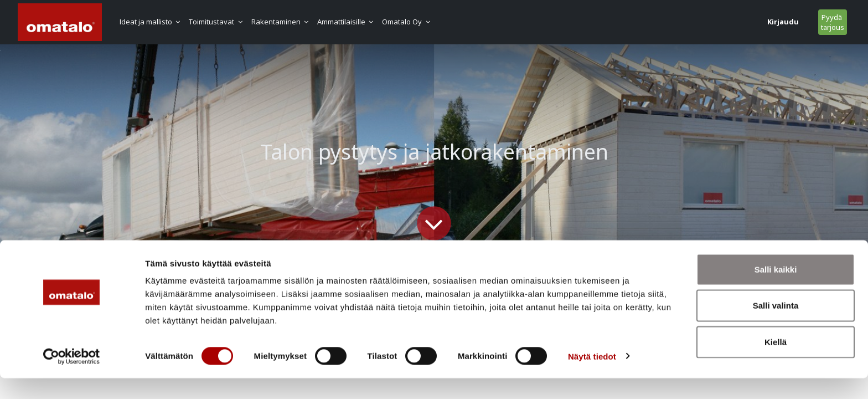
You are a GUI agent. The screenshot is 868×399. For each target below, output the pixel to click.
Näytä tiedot (592, 377)
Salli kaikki (776, 290)
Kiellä (776, 363)
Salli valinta (776, 327)
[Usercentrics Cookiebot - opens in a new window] (72, 377)
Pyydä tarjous (724, 22)
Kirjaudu (674, 22)
